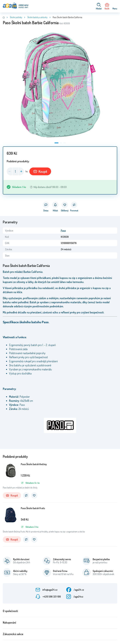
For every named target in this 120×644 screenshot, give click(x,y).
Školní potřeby (16, 17)
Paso (63, 231)
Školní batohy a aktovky (37, 17)
